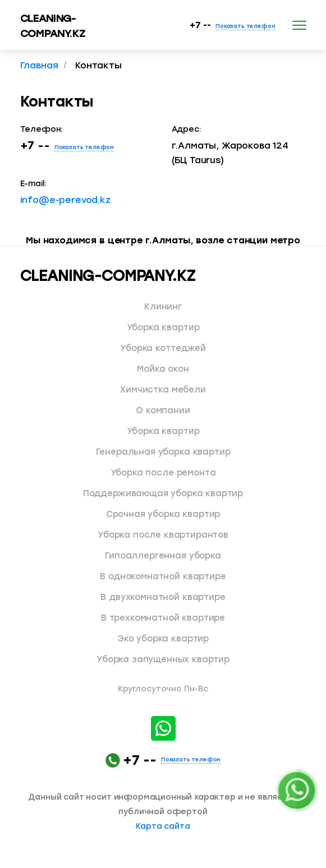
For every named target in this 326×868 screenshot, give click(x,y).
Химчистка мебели (163, 390)
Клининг (163, 307)
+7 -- (233, 25)
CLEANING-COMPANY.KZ (108, 276)
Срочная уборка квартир (163, 514)
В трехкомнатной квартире (163, 618)
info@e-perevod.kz (65, 200)
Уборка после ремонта (163, 473)
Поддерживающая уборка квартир (163, 494)
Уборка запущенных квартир (163, 660)
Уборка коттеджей (163, 348)
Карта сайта (163, 826)
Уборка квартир (163, 328)
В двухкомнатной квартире (163, 597)
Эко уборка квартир (163, 639)
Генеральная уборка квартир (163, 452)
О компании (163, 411)
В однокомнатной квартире (163, 577)
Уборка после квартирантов (163, 535)
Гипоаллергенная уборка (163, 556)
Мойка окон (163, 369)
